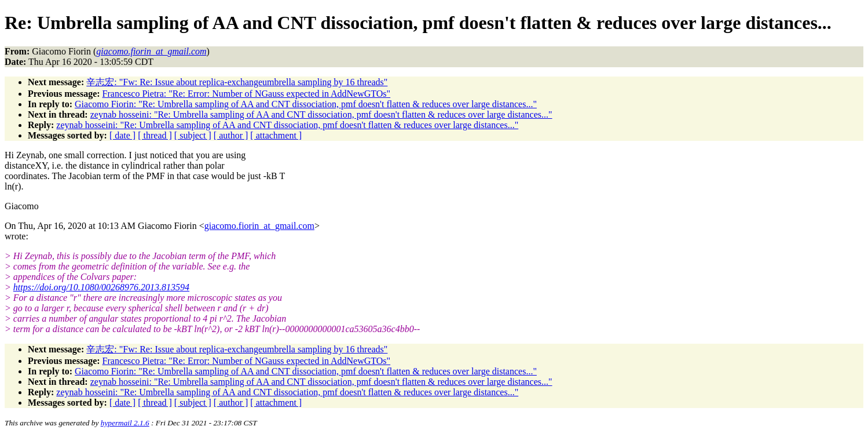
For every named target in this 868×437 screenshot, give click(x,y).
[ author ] (231, 135)
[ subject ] (193, 135)
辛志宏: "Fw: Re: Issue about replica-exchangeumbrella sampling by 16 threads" (237, 82)
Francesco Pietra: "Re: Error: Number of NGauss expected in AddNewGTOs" (247, 94)
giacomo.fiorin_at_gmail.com (259, 226)
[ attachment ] (276, 135)
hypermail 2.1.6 (125, 423)
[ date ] (122, 135)
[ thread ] (155, 135)
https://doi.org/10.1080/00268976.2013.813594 (101, 287)
